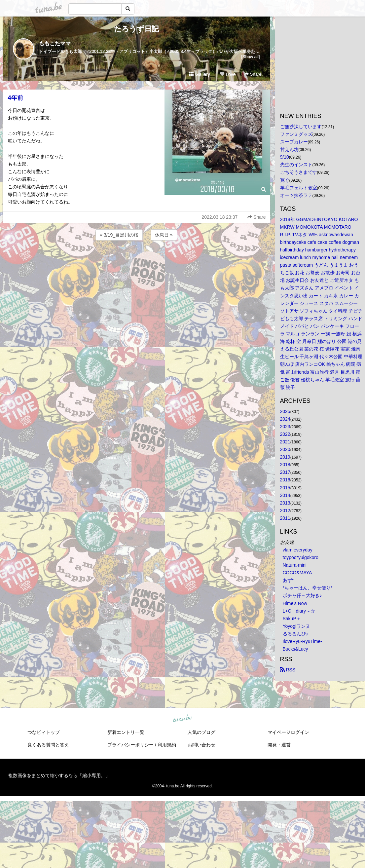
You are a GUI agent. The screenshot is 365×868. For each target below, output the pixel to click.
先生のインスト (296, 165)
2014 (285, 495)
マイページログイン (288, 732)
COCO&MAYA (297, 573)
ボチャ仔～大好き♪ (302, 595)
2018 (285, 465)
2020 (285, 449)
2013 (285, 503)
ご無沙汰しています (301, 127)
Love (228, 74)
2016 (285, 480)
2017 (285, 472)
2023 (285, 427)
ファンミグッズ (296, 134)
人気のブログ (201, 732)
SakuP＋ (292, 619)
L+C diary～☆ (299, 611)
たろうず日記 (136, 29)
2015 (285, 488)
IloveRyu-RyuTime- (302, 641)
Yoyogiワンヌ (297, 626)
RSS (288, 670)
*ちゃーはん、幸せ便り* (308, 588)
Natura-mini (295, 565)
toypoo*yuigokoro (301, 557)
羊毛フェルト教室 (299, 188)
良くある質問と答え (48, 745)
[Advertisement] (136, 260)
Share (253, 74)
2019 (285, 457)
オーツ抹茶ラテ (296, 195)
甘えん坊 (289, 149)
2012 (285, 510)
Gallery (200, 74)
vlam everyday (298, 550)
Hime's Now (295, 603)
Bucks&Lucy (295, 649)
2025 (285, 411)
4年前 (16, 98)
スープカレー (294, 142)
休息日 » (164, 235)
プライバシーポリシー (130, 745)
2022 (285, 434)
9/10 (285, 157)
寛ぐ (285, 180)
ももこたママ (55, 43)
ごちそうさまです (299, 172)
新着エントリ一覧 (126, 732)
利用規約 (167, 745)
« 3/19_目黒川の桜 (119, 235)
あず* (288, 580)
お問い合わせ (201, 745)
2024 (285, 419)
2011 (285, 518)
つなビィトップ (44, 732)
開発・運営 (279, 745)
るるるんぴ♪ (295, 634)
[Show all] (250, 57)
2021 (285, 442)
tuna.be (182, 719)
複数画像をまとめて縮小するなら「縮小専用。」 (59, 775)
